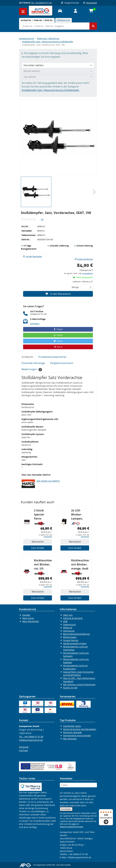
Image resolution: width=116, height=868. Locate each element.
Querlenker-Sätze (72, 726)
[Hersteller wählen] (58, 65)
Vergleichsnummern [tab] (62, 363)
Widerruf (68, 628)
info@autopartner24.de (31, 740)
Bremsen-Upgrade (72, 732)
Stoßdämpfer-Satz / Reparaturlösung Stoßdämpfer (48, 42)
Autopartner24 (26, 38)
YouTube (23, 750)
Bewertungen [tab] (32, 369)
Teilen (58, 329)
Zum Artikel (38, 548)
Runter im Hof (70, 688)
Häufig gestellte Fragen (75, 643)
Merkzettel (90, 3)
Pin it (58, 347)
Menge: (76, 287)
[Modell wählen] (58, 71)
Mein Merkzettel (31, 621)
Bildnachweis (70, 637)
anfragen (35, 324)
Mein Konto (28, 618)
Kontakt (26, 615)
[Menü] (111, 811)
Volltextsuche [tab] (64, 20)
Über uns (68, 615)
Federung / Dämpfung (48, 38)
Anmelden (66, 809)
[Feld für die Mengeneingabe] (87, 287)
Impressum (69, 631)
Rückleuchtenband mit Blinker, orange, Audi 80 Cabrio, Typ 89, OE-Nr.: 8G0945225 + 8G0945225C (80, 565)
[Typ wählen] (58, 77)
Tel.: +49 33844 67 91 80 (41, 3)
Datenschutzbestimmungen (71, 827)
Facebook (24, 747)
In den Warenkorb (58, 294)
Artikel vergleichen (84, 259)
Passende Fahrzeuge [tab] (33, 363)
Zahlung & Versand (73, 618)
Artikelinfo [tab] (27, 357)
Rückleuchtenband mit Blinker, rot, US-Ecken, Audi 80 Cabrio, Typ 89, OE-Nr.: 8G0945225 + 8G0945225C (43, 565)
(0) (42, 219)
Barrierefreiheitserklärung (76, 634)
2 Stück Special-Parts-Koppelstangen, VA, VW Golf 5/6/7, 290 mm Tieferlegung (43, 515)
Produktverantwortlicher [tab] (52, 357)
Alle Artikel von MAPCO (48, 481)
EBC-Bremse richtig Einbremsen (79, 685)
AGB (65, 621)
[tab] (37, 20)
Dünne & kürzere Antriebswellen (80, 729)
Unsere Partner (71, 640)
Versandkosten (88, 273)
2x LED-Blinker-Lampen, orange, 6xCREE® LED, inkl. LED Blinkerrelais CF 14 (80, 515)
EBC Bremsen (70, 739)
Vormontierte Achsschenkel (77, 736)
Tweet (58, 341)
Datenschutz (69, 624)
